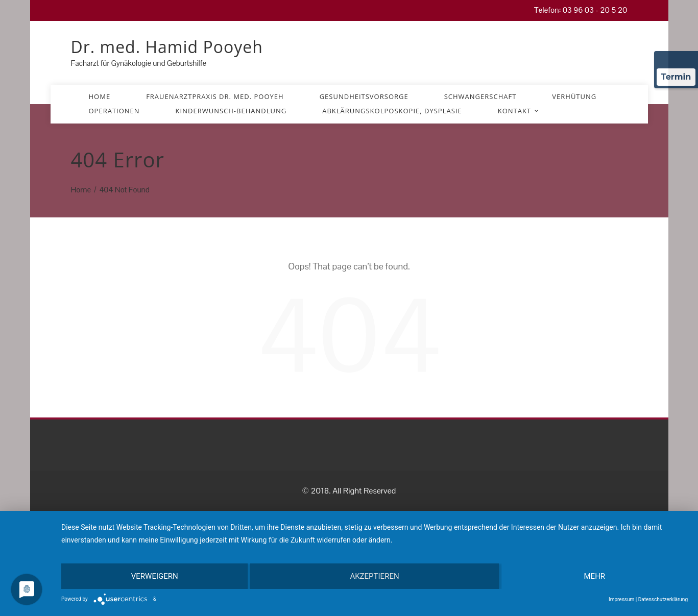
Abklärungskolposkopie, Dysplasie (392, 111)
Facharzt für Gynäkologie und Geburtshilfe (139, 63)
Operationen (114, 111)
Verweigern (155, 576)
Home (100, 96)
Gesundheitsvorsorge (364, 96)
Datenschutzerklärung (663, 599)
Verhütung (574, 96)
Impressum (621, 599)
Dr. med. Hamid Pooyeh (167, 47)
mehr (595, 576)
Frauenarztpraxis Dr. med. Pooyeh (215, 96)
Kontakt (519, 111)
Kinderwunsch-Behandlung (231, 111)
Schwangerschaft (480, 96)
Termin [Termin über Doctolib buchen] (676, 77)
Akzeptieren (374, 576)
